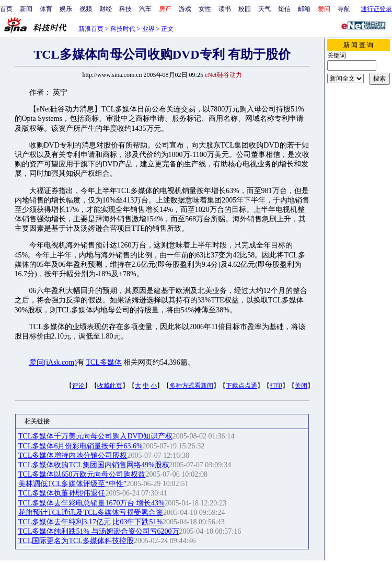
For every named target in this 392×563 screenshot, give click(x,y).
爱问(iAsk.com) (53, 362)
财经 (106, 9)
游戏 (185, 9)
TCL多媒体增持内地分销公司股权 (73, 455)
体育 (46, 9)
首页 (6, 9)
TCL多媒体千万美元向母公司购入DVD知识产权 (95, 436)
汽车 (145, 9)
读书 (225, 9)
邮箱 (304, 9)
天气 (264, 9)
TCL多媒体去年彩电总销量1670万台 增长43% (91, 503)
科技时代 (123, 29)
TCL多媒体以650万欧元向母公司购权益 (82, 474)
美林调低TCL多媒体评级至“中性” (72, 484)
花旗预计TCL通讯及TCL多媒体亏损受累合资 (91, 513)
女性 (205, 9)
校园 (245, 9)
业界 (148, 29)
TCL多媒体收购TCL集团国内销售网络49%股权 (94, 465)
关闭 (301, 386)
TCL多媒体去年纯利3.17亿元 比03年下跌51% (90, 522)
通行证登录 (376, 9)
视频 (86, 9)
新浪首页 (91, 29)
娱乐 (66, 9)
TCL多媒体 (103, 362)
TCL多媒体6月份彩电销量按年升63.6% (80, 446)
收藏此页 (110, 386)
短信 (284, 9)
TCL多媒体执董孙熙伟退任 (62, 493)
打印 (276, 386)
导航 (344, 9)
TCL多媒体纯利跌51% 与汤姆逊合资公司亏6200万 (99, 531)
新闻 (26, 9)
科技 (125, 9)
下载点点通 (241, 386)
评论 (78, 386)
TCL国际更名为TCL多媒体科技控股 (76, 541)
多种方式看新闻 (191, 386)
